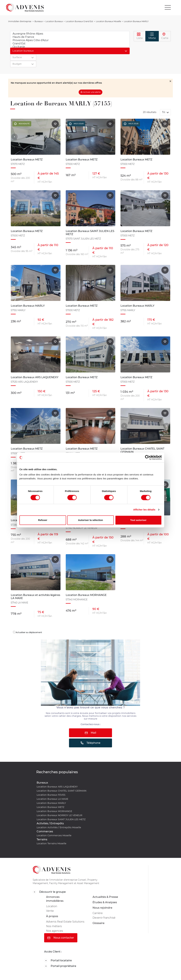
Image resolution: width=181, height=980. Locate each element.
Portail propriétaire (60, 966)
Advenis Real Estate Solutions (65, 922)
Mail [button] (90, 733)
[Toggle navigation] (168, 7)
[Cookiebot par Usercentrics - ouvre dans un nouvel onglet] (147, 457)
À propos (52, 916)
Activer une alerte (92, 92)
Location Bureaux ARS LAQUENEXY (57, 787)
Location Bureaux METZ (50, 807)
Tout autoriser (138, 520)
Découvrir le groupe (49, 892)
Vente (50, 911)
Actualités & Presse (105, 897)
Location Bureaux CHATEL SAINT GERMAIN (61, 791)
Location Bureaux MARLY (51, 803)
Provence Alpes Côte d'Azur (70, 40)
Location (52, 906)
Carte (165, 36)
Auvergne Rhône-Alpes (70, 34)
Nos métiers (54, 926)
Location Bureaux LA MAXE (52, 799)
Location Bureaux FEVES (51, 795)
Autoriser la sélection (90, 520)
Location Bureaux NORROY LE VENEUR (59, 815)
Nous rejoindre (102, 908)
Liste (140, 36)
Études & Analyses (105, 902)
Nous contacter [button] (61, 938)
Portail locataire (58, 961)
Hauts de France (70, 37)
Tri (164, 112)
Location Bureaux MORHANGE (54, 811)
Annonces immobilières (55, 899)
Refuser (43, 520)
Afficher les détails (144, 510)
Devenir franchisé (104, 918)
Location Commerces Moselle (54, 835)
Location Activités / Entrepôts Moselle (59, 827)
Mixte (152, 36)
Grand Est (70, 44)
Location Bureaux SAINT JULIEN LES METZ (61, 819)
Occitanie (70, 47)
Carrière (98, 913)
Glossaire (99, 923)
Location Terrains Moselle (52, 843)
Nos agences (55, 931)
